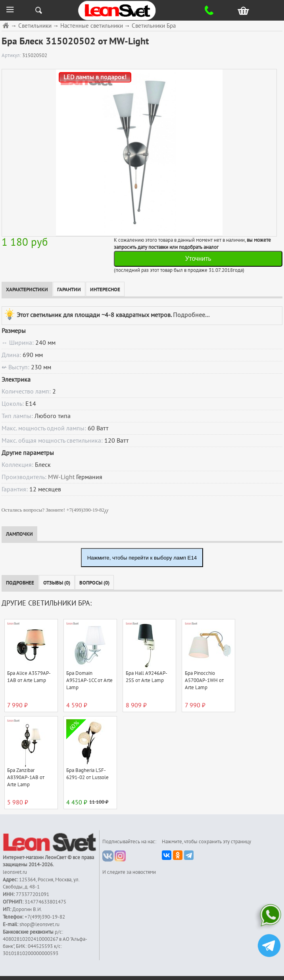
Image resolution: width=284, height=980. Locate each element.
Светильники (35, 26)
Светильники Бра (154, 26)
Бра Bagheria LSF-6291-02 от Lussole (87, 774)
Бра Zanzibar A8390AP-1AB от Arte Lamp (26, 778)
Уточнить (198, 259)
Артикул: (12, 55)
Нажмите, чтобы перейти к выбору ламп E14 (142, 558)
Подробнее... (191, 315)
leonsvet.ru (15, 872)
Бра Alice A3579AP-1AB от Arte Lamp (29, 677)
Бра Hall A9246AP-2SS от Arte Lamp (147, 677)
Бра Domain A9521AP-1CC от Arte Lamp (89, 680)
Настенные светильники (92, 26)
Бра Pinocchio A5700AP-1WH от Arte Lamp (204, 680)
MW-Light (61, 477)
